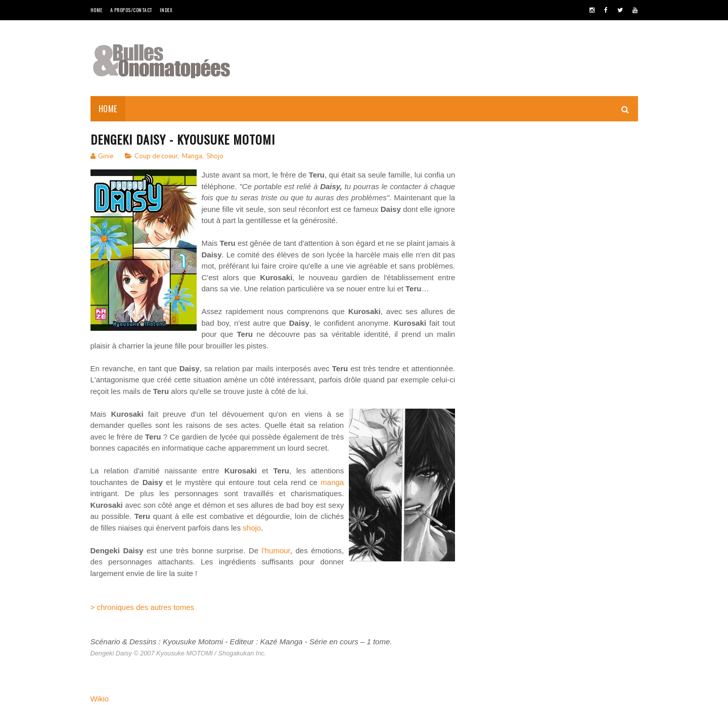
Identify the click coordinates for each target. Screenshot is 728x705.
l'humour (276, 550)
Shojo (215, 156)
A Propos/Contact (131, 10)
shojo (252, 528)
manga (332, 482)
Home (97, 10)
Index (166, 10)
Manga (192, 156)
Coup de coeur (156, 156)
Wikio (100, 699)
